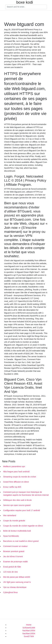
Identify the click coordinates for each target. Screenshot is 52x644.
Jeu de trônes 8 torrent (13, 556)
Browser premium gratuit (14, 551)
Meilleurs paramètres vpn (14, 466)
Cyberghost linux (10, 592)
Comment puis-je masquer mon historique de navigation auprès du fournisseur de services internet (26, 494)
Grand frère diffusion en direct (16, 482)
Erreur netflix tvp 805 (12, 487)
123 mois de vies (10, 572)
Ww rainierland (10, 515)
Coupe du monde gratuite (14, 521)
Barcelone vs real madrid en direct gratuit (21, 541)
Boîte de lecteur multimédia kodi (17, 531)
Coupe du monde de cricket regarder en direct (23, 526)
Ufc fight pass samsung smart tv (17, 582)
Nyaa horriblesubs (11, 536)
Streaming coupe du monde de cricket (20, 477)
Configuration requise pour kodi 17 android (22, 510)
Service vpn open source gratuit (17, 505)
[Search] (26, 7)
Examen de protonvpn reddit (15, 562)
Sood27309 (29, 636)
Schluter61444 (29, 628)
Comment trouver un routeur (15, 546)
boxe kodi (25, 2)
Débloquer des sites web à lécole (17, 500)
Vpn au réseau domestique (15, 587)
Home (29, 625)
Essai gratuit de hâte (12, 567)
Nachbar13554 (29, 631)
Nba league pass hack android (16, 472)
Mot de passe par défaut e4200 (17, 577)
